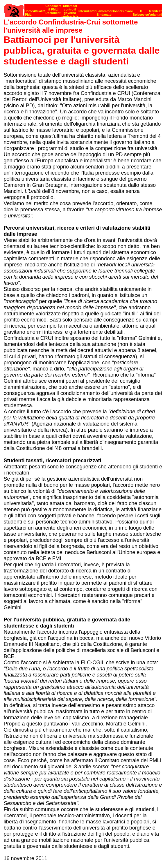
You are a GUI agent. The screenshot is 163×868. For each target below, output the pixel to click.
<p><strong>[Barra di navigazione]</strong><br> (83, 9)
